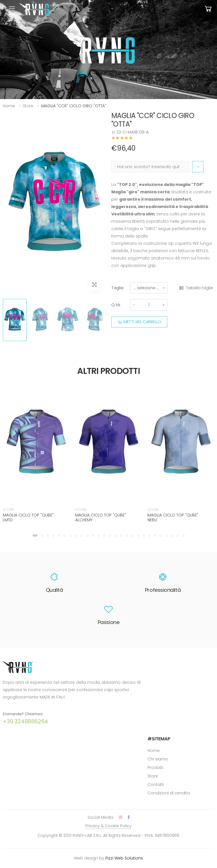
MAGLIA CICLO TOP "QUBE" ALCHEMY (101, 518)
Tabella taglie (196, 288)
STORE (8, 510)
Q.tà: (116, 305)
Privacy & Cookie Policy (108, 826)
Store (28, 106)
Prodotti (155, 768)
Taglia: (118, 288)
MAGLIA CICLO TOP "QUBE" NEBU (173, 518)
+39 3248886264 (25, 721)
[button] (35, 535)
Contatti (156, 785)
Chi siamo (158, 759)
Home (9, 106)
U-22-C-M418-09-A (130, 132)
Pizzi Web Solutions (124, 858)
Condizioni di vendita (169, 793)
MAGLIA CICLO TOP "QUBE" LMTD (28, 518)
